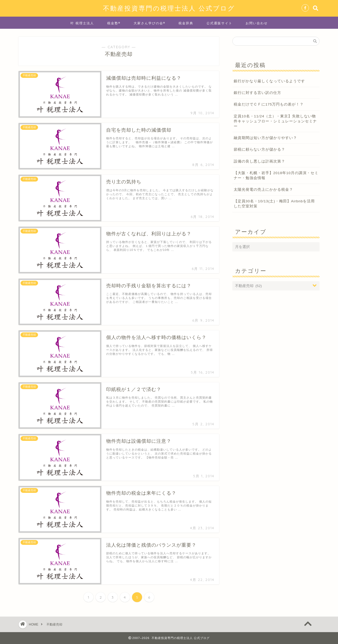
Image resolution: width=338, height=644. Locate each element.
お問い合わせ (257, 23)
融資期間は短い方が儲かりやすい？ (265, 138)
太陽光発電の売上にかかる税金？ (263, 190)
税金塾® (114, 23)
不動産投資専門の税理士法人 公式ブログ (169, 8)
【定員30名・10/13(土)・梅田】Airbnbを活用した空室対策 (274, 204)
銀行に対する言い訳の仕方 (257, 93)
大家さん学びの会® (149, 23)
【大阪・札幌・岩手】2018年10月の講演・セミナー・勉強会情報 (276, 175)
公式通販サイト (219, 23)
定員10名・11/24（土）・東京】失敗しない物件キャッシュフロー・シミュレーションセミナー (275, 121)
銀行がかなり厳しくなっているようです (269, 81)
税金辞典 (186, 23)
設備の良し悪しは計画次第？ (259, 161)
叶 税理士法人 (82, 23)
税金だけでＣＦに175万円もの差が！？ (269, 104)
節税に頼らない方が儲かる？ (259, 149)
